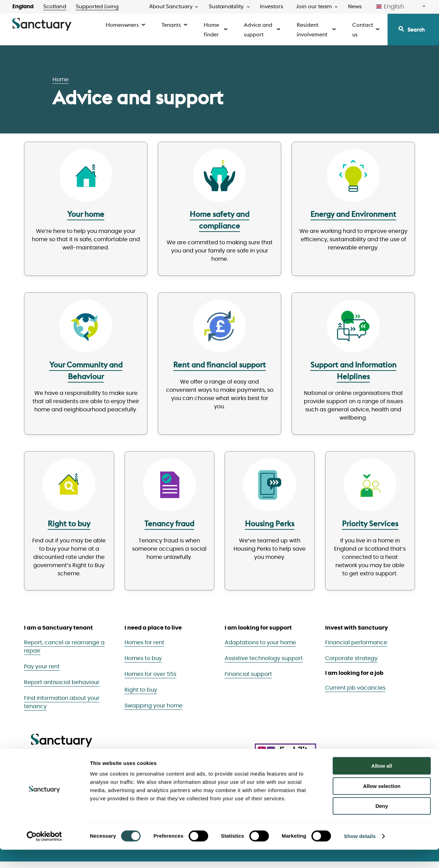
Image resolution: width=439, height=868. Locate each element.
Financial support (248, 680)
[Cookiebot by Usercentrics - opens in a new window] (44, 855)
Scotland (55, 7)
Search (416, 30)
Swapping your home (153, 712)
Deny (382, 824)
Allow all (382, 784)
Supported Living (97, 7)
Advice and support (258, 30)
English (390, 7)
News (355, 7)
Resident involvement (312, 30)
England (23, 7)
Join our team (314, 7)
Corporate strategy (351, 665)
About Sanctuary (171, 7)
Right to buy (141, 696)
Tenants (171, 25)
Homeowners (122, 25)
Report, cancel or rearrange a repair (64, 653)
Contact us (363, 30)
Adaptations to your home (260, 649)
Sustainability (226, 7)
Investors (272, 7)
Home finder (211, 30)
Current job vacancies (355, 694)
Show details (360, 854)
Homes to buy (143, 665)
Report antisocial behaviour (62, 689)
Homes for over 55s (150, 680)
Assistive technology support (264, 665)
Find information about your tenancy (62, 708)
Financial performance (356, 649)
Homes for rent (144, 649)
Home (61, 80)
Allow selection (382, 804)
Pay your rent (42, 673)
